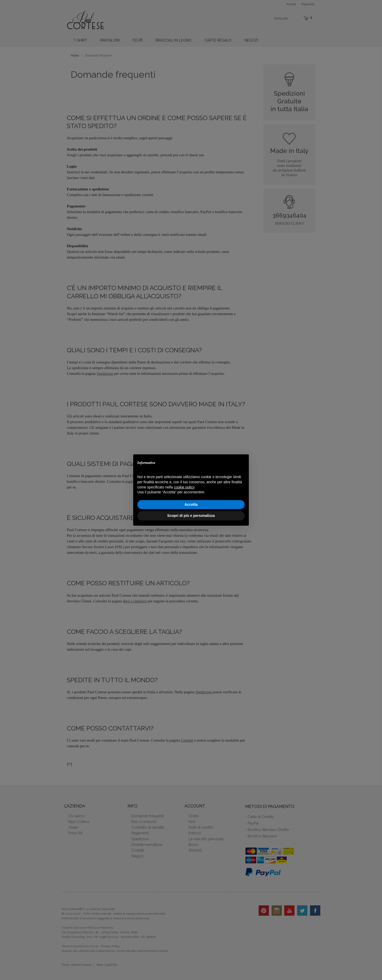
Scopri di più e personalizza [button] (191, 516)
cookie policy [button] (184, 487)
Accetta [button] (191, 504)
